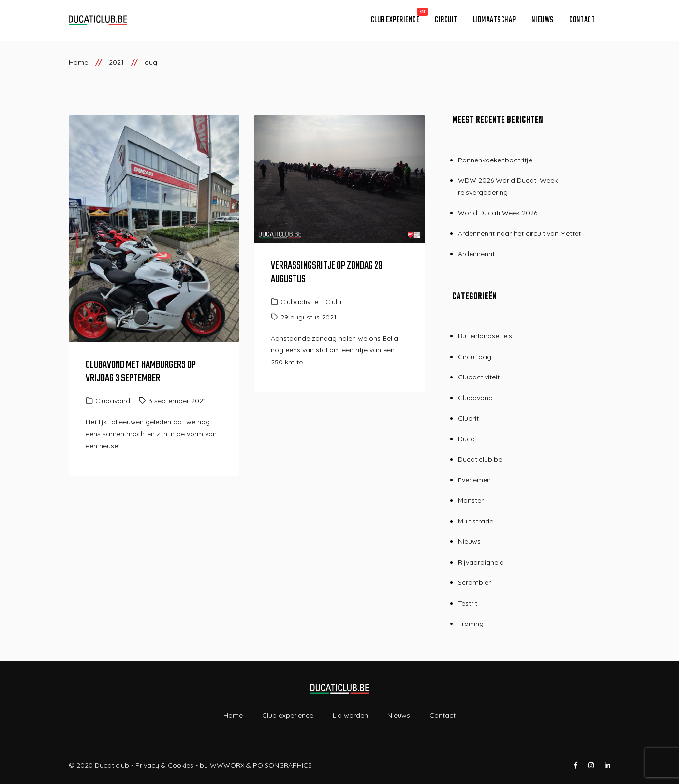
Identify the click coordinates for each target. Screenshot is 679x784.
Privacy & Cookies (164, 765)
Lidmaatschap (494, 20)
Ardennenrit (476, 254)
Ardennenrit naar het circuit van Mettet (519, 233)
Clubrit (336, 302)
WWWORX (227, 765)
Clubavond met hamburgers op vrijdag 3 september (141, 372)
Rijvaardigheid (481, 562)
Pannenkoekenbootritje (495, 160)
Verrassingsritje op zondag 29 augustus (327, 273)
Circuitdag (475, 357)
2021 (116, 62)
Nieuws (543, 20)
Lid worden (350, 715)
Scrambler (474, 582)
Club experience (395, 20)
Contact (582, 20)
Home (78, 62)
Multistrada (476, 521)
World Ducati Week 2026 (498, 213)
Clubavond (113, 401)
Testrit (468, 603)
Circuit (446, 20)
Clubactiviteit (301, 302)
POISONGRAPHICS (282, 765)
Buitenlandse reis (485, 336)
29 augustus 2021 (309, 317)
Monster (471, 500)
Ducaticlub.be (480, 459)
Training (471, 624)
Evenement (476, 480)
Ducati (468, 439)
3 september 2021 (177, 401)
